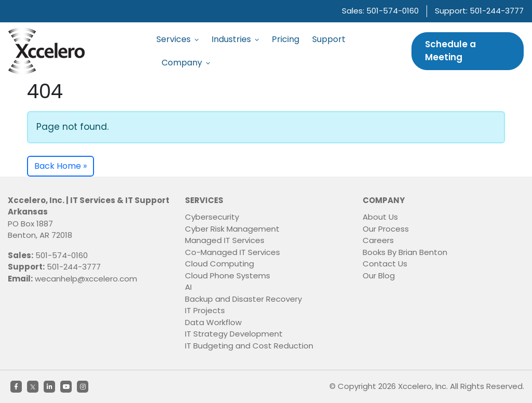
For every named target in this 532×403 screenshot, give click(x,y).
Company (186, 63)
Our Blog (379, 276)
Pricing (285, 39)
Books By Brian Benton (405, 252)
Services (177, 39)
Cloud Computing (220, 264)
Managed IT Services (225, 240)
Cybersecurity (212, 217)
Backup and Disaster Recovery (243, 299)
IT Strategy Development (234, 334)
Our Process (386, 229)
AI (188, 287)
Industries (235, 39)
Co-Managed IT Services (232, 252)
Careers (378, 240)
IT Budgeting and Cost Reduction (249, 346)
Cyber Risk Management (232, 229)
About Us (380, 217)
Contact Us (385, 264)
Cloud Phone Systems (228, 276)
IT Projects (205, 310)
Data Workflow (213, 322)
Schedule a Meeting (450, 51)
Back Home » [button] (61, 166)
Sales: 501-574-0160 (380, 11)
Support (329, 39)
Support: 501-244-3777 (479, 11)
